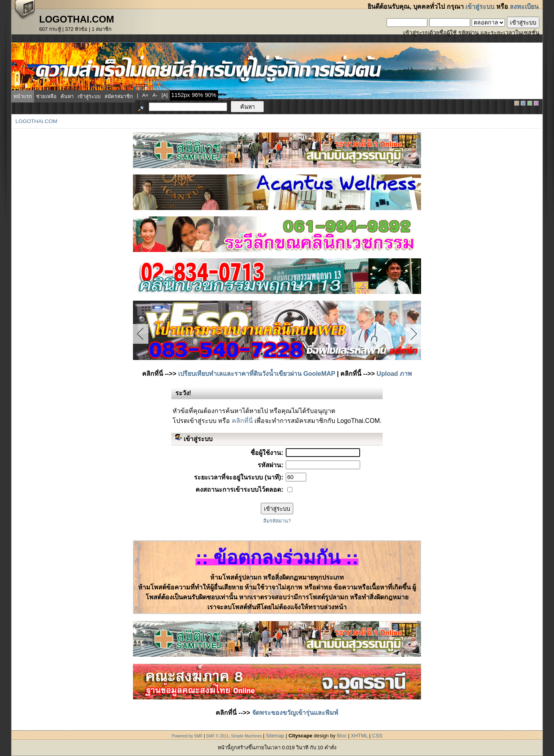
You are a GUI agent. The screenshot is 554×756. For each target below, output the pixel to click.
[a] (165, 95)
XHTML (360, 736)
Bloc (342, 736)
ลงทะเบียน (524, 7)
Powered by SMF (187, 736)
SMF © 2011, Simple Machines (234, 736)
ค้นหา (67, 96)
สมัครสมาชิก (119, 96)
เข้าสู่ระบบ (480, 7)
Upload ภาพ (395, 374)
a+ (145, 95)
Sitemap (275, 736)
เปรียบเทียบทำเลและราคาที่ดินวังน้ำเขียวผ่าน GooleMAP (257, 374)
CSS (377, 736)
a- (155, 95)
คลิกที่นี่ (242, 421)
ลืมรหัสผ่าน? (277, 521)
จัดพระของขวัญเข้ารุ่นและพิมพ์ (295, 713)
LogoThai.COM (36, 121)
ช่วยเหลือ (46, 96)
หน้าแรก (23, 96)
